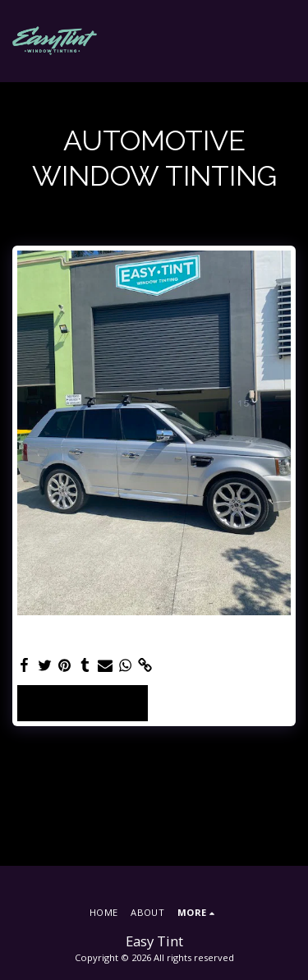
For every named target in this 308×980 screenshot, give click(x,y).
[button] (286, 41)
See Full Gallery (82, 703)
